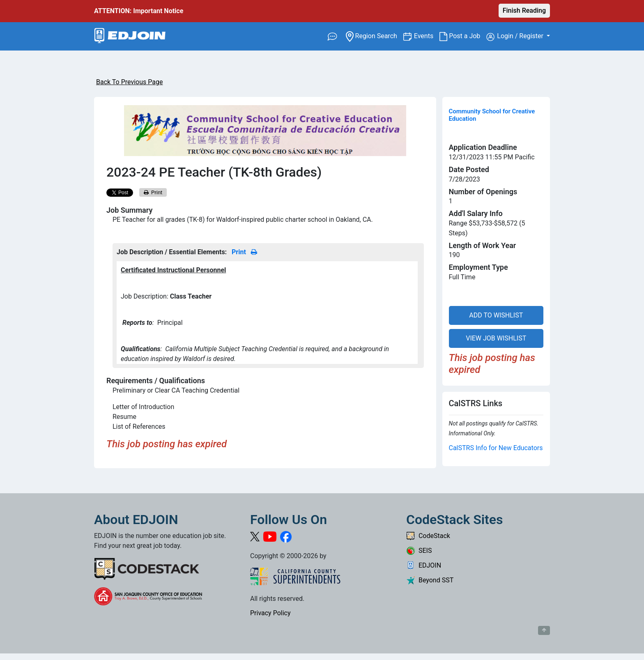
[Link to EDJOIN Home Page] (130, 36)
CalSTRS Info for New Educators (496, 448)
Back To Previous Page (129, 82)
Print (153, 192)
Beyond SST (430, 580)
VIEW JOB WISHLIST (496, 338)
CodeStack (428, 536)
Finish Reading (524, 10)
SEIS (419, 551)
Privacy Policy (270, 613)
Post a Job (463, 36)
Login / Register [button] (516, 37)
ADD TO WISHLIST (496, 315)
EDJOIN (424, 565)
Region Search (374, 36)
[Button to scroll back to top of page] (544, 630)
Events (427, 36)
